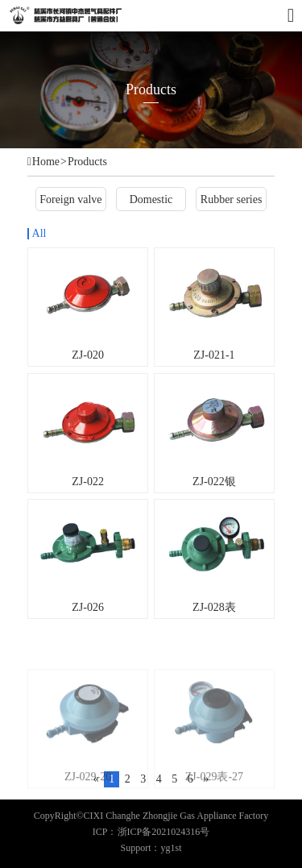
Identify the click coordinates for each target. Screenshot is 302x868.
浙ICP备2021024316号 (164, 832)
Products (87, 162)
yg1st (172, 848)
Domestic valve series (151, 202)
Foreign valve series (70, 202)
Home (46, 162)
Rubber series (232, 199)
